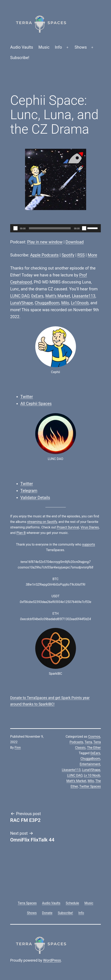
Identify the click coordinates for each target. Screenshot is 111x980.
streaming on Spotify (42, 522)
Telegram (29, 491)
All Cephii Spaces (36, 404)
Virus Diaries (90, 527)
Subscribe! (20, 58)
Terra (88, 742)
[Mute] (84, 228)
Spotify (68, 255)
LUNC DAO (20, 296)
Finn (18, 748)
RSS (81, 255)
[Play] (15, 228)
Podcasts (76, 742)
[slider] (50, 228)
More (92, 255)
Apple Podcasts (44, 255)
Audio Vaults (22, 47)
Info (58, 47)
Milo (65, 303)
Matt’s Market (58, 296)
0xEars (37, 296)
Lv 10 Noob (92, 775)
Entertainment (90, 764)
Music (44, 47)
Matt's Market (76, 781)
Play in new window (45, 242)
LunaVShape (22, 303)
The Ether (94, 748)
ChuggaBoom (47, 303)
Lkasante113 (84, 296)
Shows (81, 47)
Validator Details (35, 498)
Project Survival (68, 527)
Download (75, 242)
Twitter (27, 397)
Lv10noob (80, 303)
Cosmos (94, 737)
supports (88, 544)
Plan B (21, 533)
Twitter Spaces (90, 786)
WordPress (52, 960)
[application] (55, 228)
